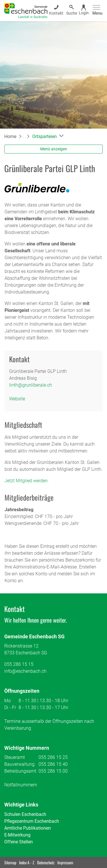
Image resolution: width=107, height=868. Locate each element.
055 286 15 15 (19, 664)
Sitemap (10, 862)
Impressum (65, 862)
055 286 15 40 (53, 764)
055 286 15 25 (53, 757)
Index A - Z (27, 862)
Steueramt (15, 757)
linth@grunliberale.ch (31, 385)
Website (17, 399)
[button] (48, 136)
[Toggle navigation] (97, 10)
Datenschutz (46, 862)
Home (10, 136)
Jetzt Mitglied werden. (27, 481)
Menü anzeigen (54, 149)
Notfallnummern (21, 785)
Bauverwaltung (19, 764)
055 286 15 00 (53, 771)
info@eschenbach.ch (25, 671)
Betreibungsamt (20, 771)
